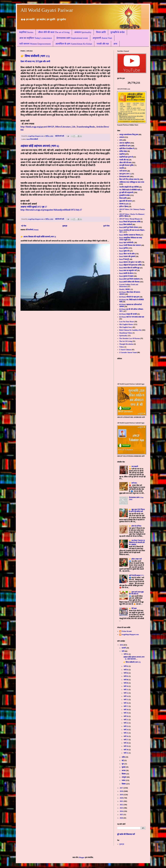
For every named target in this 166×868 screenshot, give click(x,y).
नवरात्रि (122, 168)
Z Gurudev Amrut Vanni (128, 352)
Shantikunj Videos (126, 333)
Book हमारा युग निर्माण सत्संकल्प (129, 279)
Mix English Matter (126, 324)
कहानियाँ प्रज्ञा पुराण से (126, 157)
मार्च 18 (126, 710)
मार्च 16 (126, 703)
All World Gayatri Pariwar (47, 10)
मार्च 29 (126, 746)
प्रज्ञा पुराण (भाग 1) (125, 174)
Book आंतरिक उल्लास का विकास (130, 235)
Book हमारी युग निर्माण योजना (129, 227)
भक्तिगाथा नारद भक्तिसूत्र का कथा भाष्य (132, 182)
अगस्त (124, 771)
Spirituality (123, 336)
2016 (122, 645)
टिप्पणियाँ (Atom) (33, 230)
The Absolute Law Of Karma (130, 338)
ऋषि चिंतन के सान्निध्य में (127, 149)
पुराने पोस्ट (106, 226)
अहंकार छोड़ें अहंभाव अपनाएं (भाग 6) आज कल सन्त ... (134, 658)
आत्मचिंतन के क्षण (125, 146)
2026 (122, 818)
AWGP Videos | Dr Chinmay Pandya (132, 209)
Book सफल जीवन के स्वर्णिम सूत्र (129, 268)
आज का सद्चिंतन (125, 143)
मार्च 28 (126, 743)
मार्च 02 (126, 666)
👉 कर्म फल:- (133, 483)
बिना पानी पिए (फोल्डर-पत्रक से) (129, 179)
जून (123, 764)
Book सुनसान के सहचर (127, 276)
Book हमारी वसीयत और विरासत (129, 282)
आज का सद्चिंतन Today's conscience (36, 38)
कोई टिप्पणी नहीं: (60, 136)
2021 (122, 801)
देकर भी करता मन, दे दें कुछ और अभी (35, 61)
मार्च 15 (126, 700)
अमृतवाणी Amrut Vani (102, 38)
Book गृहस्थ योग (124, 251)
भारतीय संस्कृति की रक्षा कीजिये (129, 187)
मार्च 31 (126, 753)
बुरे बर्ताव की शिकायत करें (126, 834)
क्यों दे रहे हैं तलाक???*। (136, 575)
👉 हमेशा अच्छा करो (135, 559)
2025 (122, 815)
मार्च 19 (126, 713)
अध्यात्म (122, 137)
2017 (122, 788)
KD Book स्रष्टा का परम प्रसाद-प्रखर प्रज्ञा (132, 317)
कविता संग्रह (123, 151)
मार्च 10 (126, 686)
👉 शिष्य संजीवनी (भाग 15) (35, 56)
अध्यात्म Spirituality (83, 32)
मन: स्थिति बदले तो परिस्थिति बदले (130, 190)
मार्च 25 (126, 733)
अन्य (115, 44)
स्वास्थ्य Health (124, 204)
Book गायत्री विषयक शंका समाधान (130, 245)
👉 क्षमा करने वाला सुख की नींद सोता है (136, 593)
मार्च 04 (126, 673)
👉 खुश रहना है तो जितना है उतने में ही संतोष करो (137, 511)
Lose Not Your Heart (127, 322)
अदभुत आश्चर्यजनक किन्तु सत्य (129, 135)
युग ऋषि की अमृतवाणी (126, 193)
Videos (122, 347)
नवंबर (124, 780)
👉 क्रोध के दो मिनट (135, 526)
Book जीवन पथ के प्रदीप (127, 254)
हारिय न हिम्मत (124, 207)
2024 (122, 811)
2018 (122, 791)
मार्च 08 (126, 680)
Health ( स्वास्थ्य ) (125, 289)
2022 (122, 805)
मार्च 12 (126, 693)
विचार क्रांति (101, 32)
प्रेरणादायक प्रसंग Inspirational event (72, 38)
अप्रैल (124, 757)
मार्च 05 (126, 676)
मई (123, 761)
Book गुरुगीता (124, 248)
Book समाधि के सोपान (126, 273)
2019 (122, 795)
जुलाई (124, 767)
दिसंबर (124, 784)
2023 (122, 808)
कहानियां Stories (26, 32)
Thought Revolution (126, 344)
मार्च (123, 651)
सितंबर (124, 774)
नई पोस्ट (24, 226)
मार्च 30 (126, 750)
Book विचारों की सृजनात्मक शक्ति (130, 222)
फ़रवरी (124, 648)
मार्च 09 (126, 683)
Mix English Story (126, 327)
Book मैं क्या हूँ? (124, 259)
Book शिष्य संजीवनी (32, 139)
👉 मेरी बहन (133, 608)
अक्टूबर (124, 777)
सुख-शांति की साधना (126, 201)
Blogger (82, 857)
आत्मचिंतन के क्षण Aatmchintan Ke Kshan (74, 44)
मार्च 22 (126, 723)
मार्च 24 (126, 730)
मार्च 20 (126, 716)
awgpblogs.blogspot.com (130, 634)
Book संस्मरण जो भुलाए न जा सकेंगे (130, 262)
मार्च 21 (126, 720)
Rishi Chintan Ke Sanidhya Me (130, 330)
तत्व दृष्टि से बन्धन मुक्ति (126, 165)
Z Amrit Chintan (125, 350)
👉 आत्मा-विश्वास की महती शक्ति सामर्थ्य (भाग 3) (38, 237)
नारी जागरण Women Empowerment (35, 44)
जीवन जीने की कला (125, 163)
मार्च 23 (126, 726)
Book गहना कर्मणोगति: (127, 243)
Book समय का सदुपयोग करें (128, 271)
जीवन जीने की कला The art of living (54, 32)
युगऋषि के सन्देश (118, 32)
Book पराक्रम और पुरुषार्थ (127, 256)
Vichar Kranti (127, 631)
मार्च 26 (126, 736)
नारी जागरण (123, 171)
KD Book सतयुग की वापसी (128, 314)
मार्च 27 (126, 740)
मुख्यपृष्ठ (65, 226)
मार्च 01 (126, 654)
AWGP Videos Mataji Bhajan (130, 219)
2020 (122, 798)
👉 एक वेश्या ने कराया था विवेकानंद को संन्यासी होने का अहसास (137, 542)
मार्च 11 (126, 690)
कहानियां (122, 154)
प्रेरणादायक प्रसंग (124, 177)
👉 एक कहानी (134, 467)
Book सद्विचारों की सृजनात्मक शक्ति (130, 265)
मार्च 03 (126, 670)
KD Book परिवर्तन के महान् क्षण (129, 297)
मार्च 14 (126, 696)
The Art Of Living (126, 341)
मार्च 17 (126, 706)
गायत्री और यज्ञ (103, 44)
